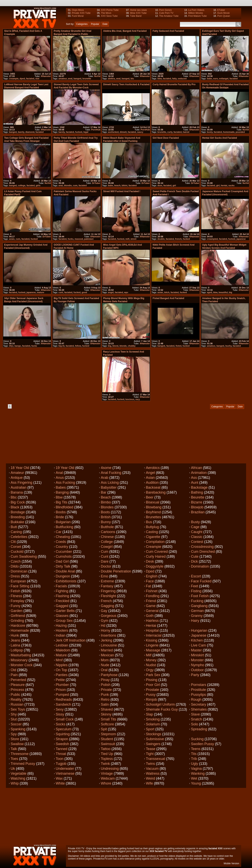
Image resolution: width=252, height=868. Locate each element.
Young (196, 783)
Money (151, 660)
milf (127, 239)
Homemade (20, 630)
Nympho (198, 665)
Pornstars (199, 685)
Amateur (17, 473)
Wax (59, 778)
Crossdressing (202, 547)
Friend (151, 601)
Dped (150, 571)
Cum (105, 552)
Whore (106, 783)
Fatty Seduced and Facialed (168, 31)
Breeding (18, 517)
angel (111, 292)
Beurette (198, 497)
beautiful (223, 292)
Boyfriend (153, 512)
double (161, 239)
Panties (62, 675)
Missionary (19, 660)
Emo (104, 576)
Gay (104, 611)
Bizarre (197, 502)
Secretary (199, 704)
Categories (82, 24)
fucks (71, 239)
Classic (197, 537)
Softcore (107, 724)
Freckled (63, 601)
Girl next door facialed (166, 138)
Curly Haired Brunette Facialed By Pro (174, 84)
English (152, 576)
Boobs (61, 512)
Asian (150, 478)
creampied (212, 239)
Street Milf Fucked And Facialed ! (122, 191)
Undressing (110, 769)
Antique (17, 478)
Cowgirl (107, 547)
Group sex (64, 621)
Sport (150, 729)
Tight (150, 754)
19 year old (65, 468)
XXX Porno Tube (110, 10)
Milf (149, 655)
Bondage (18, 512)
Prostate (152, 690)
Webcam (108, 778)
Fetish (15, 591)
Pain (14, 675)
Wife (149, 783)
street (133, 239)
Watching (18, 778)
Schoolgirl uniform (160, 704)
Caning (16, 532)
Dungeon (63, 576)
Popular (95, 24)
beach (117, 185)
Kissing (152, 640)
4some (106, 468)
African (196, 468)
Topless (107, 759)
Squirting (63, 734)
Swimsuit (108, 744)
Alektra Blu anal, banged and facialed (125, 31)
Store (15, 739)
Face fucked (201, 581)
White (60, 783)
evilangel (224, 79)
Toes (14, 759)
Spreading (199, 729)
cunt (61, 292)
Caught (197, 532)
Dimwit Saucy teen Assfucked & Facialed (126, 84)
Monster (197, 660)
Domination (200, 566)
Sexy (60, 709)
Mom (105, 660)
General (152, 611)
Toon (60, 759)
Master (196, 650)
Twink (105, 764)
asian (12, 239)
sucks (231, 185)
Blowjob (197, 507)
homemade (229, 132)
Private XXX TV (76, 848)
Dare (105, 561)
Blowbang (154, 507)
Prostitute (198, 690)
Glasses (62, 616)
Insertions (108, 635)
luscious (130, 399)
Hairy (195, 621)
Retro (105, 700)
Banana (17, 492)
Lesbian (62, 645)
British (106, 517)
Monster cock (22, 665)
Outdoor (197, 670)
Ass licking (110, 483)
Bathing (197, 492)
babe (209, 79)
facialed (30, 79)
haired (186, 132)
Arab (105, 478)
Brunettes (153, 517)
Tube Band (136, 16)
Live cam (198, 645)
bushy (229, 346)
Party (195, 675)
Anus (60, 478)
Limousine (109, 645)
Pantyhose (109, 675)
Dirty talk (63, 566)
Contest (197, 542)
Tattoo (106, 749)
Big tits (62, 502)
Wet (194, 778)
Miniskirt (197, 655)
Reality (16, 700)
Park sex (153, 675)
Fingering (108, 591)
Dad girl (62, 561)
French (106, 601)
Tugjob (61, 764)
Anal (59, 473)
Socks (61, 724)
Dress (15, 576)
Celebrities (19, 537)
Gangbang (199, 606)
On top (61, 670)
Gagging (107, 606)
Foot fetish (200, 596)
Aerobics (153, 468)
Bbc (14, 497)
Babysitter (109, 487)
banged (77, 79)
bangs (18, 346)
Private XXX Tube (81, 13)
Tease (151, 749)
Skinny (106, 714)
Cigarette (153, 537)
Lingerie (152, 645)
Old (13, 670)
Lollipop (17, 650)
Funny (16, 606)
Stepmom (108, 734)
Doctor (106, 566)
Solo (195, 724)
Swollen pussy (202, 744)
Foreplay (18, 601)
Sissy (60, 714)
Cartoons (108, 532)
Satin (105, 704)
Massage (153, 650)
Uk (13, 769)
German (197, 611)
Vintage (107, 774)
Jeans (15, 640)
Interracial (154, 635)
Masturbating (21, 655)
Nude (105, 665)
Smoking (153, 719)
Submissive (155, 739)
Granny (197, 616)
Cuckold (17, 552)
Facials (61, 586)
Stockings (154, 734)
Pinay (105, 680)
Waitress (153, 774)
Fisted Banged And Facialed (168, 298)
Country (62, 547)
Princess (17, 690)
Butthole (107, 527)
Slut (14, 719)
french (178, 239)
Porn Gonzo (165, 10)
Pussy (151, 695)
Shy (14, 714)
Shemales (199, 709)
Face (150, 581)
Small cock (65, 719)
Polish (106, 685)
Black (15, 507)
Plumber (62, 685)
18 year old (20, 468)
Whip (15, 783)
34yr (11, 346)
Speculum (64, 729)
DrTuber (96, 183)
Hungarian (199, 630)
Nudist (151, 665)
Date (105, 24)
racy (138, 399)
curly (170, 132)
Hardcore (18, 626)
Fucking (197, 601)
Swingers (153, 744)
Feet (195, 586)
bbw (160, 79)
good (84, 292)
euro (216, 79)
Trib (194, 759)
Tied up (107, 754)
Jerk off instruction (71, 640)
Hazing (61, 626)
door (160, 185)
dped (22, 79)
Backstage (199, 487)
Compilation (155, 542)
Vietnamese (65, 774)
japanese (241, 239)
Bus (149, 522)
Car (59, 532)
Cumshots (64, 557)
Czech (16, 561)
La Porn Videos (196, 10)
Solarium (153, 724)
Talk (14, 749)
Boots (105, 512)
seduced (182, 79)
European (18, 581)
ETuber (221, 10)
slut (37, 79)
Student (107, 739)
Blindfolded (64, 507)
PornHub (96, 130)
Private (106, 690)
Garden (17, 611)
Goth (150, 616)
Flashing (62, 596)
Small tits (108, 719)
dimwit (123, 132)
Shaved (107, 709)
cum (75, 185)
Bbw (59, 497)
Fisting (196, 591)
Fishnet (152, 591)
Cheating (63, 537)
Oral (104, 670)
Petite (60, 680)
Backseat (153, 487)
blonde (123, 346)
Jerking (107, 640)
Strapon (62, 739)
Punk (105, 695)
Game (151, 606)
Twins (150, 764)
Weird (151, 778)
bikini (125, 185)
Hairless (152, 621)
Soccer (16, 724)
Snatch (196, 719)
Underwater (65, 769)
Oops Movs (78, 10)
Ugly (195, 764)
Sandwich (63, 704)
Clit (13, 542)
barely (21, 132)
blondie (68, 185)
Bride (60, 517)
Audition (152, 483)
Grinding (17, 621)
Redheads (64, 700)
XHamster (46, 76)
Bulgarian (63, 522)
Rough (196, 700)
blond (115, 346)
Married (107, 650)
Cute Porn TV (166, 13)
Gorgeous (109, 616)
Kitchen (197, 640)
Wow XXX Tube (138, 13)
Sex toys (18, 709)
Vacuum (152, 769)
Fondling (153, 596)
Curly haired (156, 557)
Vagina (196, 769)
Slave (195, 714)
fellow (78, 346)
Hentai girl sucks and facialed (220, 138)
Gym (105, 621)
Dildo (15, 566)
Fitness (16, 596)
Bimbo (106, 502)
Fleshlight (108, 596)
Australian (19, 487)
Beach (106, 497)
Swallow (17, 744)
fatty (174, 79)
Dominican (19, 571)
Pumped (62, 695)
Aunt (195, 483)
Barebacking (156, 492)
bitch (167, 292)
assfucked (113, 132)
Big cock (18, 502)
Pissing (152, 680)
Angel (150, 473)
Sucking (197, 739)
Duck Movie (224, 13)
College (107, 542)
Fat (148, 586)
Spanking (18, 729)
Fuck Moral (78, 16)
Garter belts (65, 611)
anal (70, 79)
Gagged (62, 606)
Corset (16, 547)
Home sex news (138, 10)
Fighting (62, 591)
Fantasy (107, 586)
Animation (199, 473)
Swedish (62, 744)
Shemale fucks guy (162, 709)
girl (174, 185)
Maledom (63, 650)
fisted (178, 346)
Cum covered (157, 552)
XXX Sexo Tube (109, 16)
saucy (140, 132)
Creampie (154, 547)
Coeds (61, 542)
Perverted (18, 680)
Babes (61, 487)
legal (86, 132)
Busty (195, 522)
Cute (195, 557)
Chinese (107, 537)
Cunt (105, 557)
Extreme (107, 581)
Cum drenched (203, 552)
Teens (196, 749)
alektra (111, 79)
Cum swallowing (24, 557)
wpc (126, 292)
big (231, 292)
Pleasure (18, 685)
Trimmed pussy (23, 764)
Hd (103, 626)
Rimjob (151, 700)
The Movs (106, 13)
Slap (149, 714)
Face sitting (20, 586)
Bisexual (153, 502)
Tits (194, 754)
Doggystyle (155, 566)
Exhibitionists (66, 581)
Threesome (20, 754)
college (22, 185)
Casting (152, 532)
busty (210, 132)
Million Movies (196, 13)
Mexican (107, 655)
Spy (14, 734)
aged (209, 292)
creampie (14, 79)
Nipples (62, 665)
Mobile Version (231, 863)
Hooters (62, 630)
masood (79, 239)
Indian (61, 635)
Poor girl (153, 685)
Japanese (199, 635)
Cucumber (64, 552)
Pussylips (198, 695)
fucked (79, 132)
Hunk (15, 635)
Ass (194, 478)
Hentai (151, 626)
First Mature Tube (197, 16)
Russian (17, 704)
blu (132, 79)
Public (15, 695)
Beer (150, 497)
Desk (150, 561)
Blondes (107, 507)
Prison (61, 690)
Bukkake (17, 522)
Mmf (59, 660)
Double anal (65, 571)
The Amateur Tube (169, 16)
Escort (196, 576)
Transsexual (155, 759)
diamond (30, 132)
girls (38, 185)
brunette (87, 79)
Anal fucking (111, 473)
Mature (61, 655)
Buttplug (152, 527)
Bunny (106, 522)
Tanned (62, 749)
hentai (224, 185)
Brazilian (198, 512)
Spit (104, 729)
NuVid (97, 76)
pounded (240, 132)
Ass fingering (21, 483)
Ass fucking (65, 483)
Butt (14, 527)
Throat (61, 754)
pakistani (89, 239)
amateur (63, 79)
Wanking (198, 774)
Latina (15, 645)
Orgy (150, 670)
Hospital (152, 630)
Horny (106, 630)
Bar (104, 492)
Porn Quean (224, 16)
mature (41, 292)
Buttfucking (64, 527)
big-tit (62, 346)
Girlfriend (18, 616)
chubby (132, 346)
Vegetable (19, 774)
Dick (194, 561)
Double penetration (116, 571)
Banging (62, 492)
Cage (195, 527)
